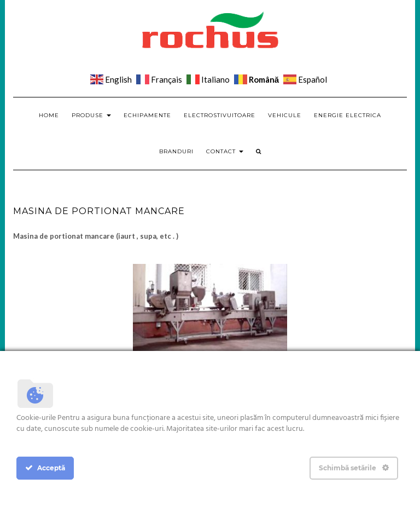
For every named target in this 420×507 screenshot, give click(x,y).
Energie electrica (348, 115)
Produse (91, 115)
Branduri (176, 151)
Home (49, 115)
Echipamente (147, 115)
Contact (225, 151)
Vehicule (285, 115)
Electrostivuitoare (220, 115)
